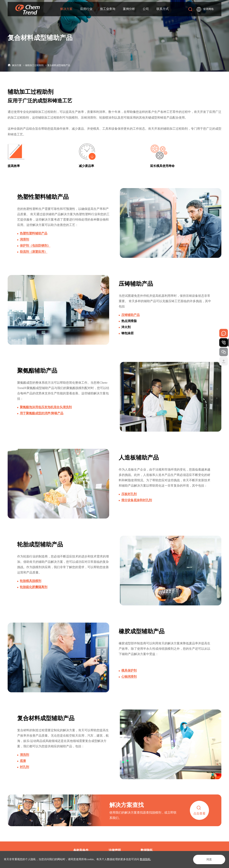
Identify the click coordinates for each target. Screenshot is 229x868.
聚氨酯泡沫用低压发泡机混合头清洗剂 (46, 408)
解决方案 (66, 8)
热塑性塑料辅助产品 (34, 233)
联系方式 (163, 8)
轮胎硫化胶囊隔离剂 (34, 589)
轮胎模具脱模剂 (31, 583)
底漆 (23, 772)
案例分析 (129, 8)
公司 (146, 8)
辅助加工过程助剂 (34, 65)
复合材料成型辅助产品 (59, 65)
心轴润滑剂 (129, 680)
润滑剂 (24, 239)
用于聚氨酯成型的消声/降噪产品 (42, 414)
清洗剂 (24, 766)
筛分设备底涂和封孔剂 (137, 502)
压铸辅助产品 (131, 315)
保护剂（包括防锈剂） (35, 246)
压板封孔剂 (129, 496)
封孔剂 (24, 778)
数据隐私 (145, 859)
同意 (209, 860)
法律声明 (115, 850)
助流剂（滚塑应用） (34, 252)
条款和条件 (81, 850)
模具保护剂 (129, 674)
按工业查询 (108, 8)
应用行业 (86, 8)
